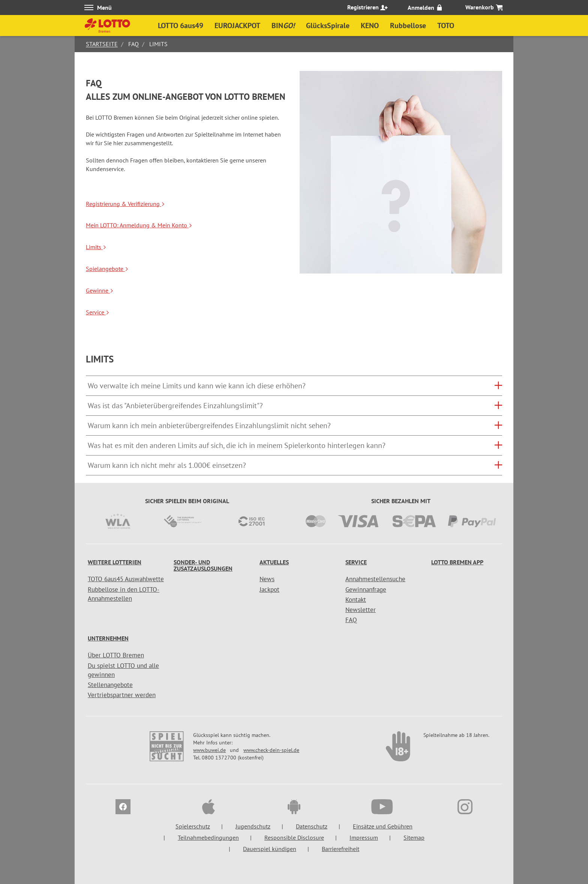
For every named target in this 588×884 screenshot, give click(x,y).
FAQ (351, 620)
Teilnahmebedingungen (208, 837)
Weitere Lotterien (115, 562)
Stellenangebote (110, 685)
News (267, 579)
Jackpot (269, 589)
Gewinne (100, 290)
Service (98, 312)
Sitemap (414, 837)
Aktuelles (274, 562)
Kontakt (356, 600)
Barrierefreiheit (340, 849)
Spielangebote (107, 269)
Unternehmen (108, 638)
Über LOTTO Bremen (116, 655)
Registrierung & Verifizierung (125, 204)
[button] (294, 386)
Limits (96, 247)
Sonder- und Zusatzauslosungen (203, 565)
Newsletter (361, 610)
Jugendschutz (253, 826)
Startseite (102, 44)
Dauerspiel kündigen (270, 849)
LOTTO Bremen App (457, 562)
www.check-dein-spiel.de (271, 750)
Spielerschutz (193, 826)
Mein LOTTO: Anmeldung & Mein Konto (139, 225)
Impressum (364, 837)
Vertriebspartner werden (122, 695)
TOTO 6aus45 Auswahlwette (126, 579)
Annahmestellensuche (375, 579)
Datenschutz (312, 826)
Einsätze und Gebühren (383, 826)
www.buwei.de (209, 750)
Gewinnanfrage (366, 589)
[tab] (294, 386)
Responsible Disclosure (294, 837)
